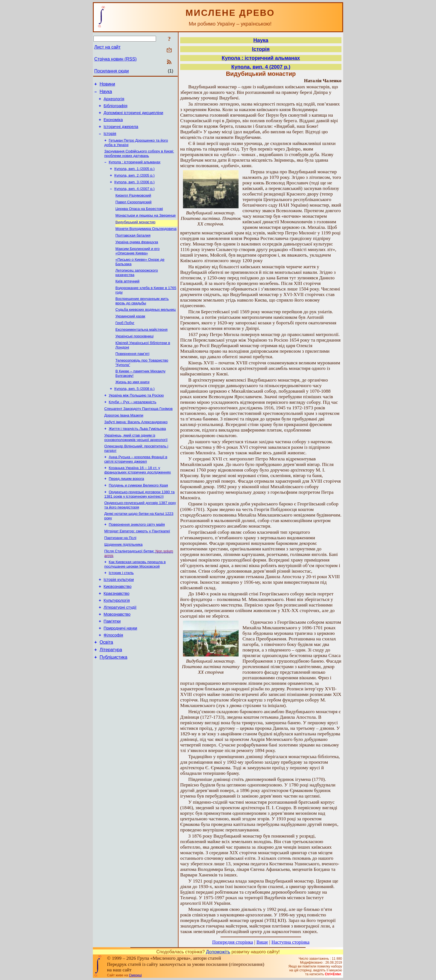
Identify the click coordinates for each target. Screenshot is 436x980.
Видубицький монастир (135, 235)
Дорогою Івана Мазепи (124, 442)
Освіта (106, 687)
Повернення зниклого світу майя (137, 558)
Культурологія (117, 640)
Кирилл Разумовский (133, 206)
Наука (106, 93)
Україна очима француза (137, 257)
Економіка (113, 125)
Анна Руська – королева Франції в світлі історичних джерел (136, 489)
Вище (262, 942)
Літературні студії (120, 648)
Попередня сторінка (233, 942)
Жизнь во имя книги (132, 406)
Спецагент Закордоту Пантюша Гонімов (138, 435)
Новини (107, 85)
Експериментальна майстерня (142, 350)
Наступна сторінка (290, 942)
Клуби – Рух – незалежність (132, 428)
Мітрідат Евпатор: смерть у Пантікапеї (137, 565)
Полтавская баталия (133, 250)
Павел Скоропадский (133, 214)
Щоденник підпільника (123, 579)
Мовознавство (117, 656)
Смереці (135, 975)
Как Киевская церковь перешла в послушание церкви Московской (135, 600)
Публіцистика (113, 704)
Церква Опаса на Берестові (139, 221)
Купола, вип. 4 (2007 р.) (134, 199)
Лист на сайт (107, 47)
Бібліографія (116, 109)
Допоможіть (218, 952)
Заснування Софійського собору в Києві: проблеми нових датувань (139, 161)
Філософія (113, 679)
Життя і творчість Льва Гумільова (137, 456)
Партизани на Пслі (120, 572)
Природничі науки (121, 671)
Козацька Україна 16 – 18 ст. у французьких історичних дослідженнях (138, 500)
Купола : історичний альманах (135, 170)
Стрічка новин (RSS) (115, 59)
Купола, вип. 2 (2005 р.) (134, 185)
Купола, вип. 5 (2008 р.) (134, 413)
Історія (110, 140)
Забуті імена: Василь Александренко (136, 449)
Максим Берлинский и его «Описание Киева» (138, 266)
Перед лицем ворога (126, 509)
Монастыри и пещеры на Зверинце (146, 228)
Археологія (114, 101)
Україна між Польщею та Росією (136, 420)
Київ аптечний (127, 298)
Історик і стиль (121, 609)
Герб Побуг (125, 343)
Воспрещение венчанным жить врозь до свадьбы (142, 319)
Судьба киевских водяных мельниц (146, 328)
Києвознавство (118, 625)
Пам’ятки (112, 664)
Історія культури (119, 617)
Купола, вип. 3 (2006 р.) (134, 192)
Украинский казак (130, 336)
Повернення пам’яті (132, 376)
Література (111, 695)
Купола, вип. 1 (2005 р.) (134, 178)
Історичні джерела (121, 132)
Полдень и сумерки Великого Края (138, 516)
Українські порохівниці (134, 357)
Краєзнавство (117, 633)
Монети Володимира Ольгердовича (146, 243)
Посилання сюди (112, 71)
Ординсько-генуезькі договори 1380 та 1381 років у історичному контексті (139, 526)
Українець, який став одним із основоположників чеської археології (136, 466)
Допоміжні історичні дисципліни (133, 117)
